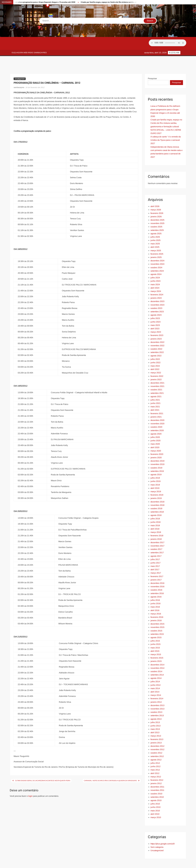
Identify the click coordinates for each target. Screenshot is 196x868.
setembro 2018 (157, 501)
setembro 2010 (157, 786)
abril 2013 (155, 721)
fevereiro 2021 (157, 402)
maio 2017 (155, 555)
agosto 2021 (156, 385)
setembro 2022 (157, 341)
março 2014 (156, 684)
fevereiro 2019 (157, 484)
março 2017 (156, 562)
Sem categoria (157, 836)
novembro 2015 (157, 616)
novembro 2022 (157, 334)
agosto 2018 (156, 504)
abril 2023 (155, 317)
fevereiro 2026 (157, 202)
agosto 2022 (156, 344)
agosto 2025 (156, 222)
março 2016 (156, 602)
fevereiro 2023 (157, 324)
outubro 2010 (156, 782)
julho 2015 (155, 630)
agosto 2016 (156, 586)
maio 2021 (155, 395)
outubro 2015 (156, 619)
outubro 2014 (156, 660)
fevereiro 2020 (157, 443)
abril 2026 (155, 195)
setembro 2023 (157, 300)
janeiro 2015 (156, 650)
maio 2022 (155, 355)
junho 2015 (155, 633)
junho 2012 (155, 755)
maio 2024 (155, 273)
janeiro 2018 (156, 528)
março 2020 (156, 440)
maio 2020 (155, 433)
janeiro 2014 (156, 691)
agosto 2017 (156, 545)
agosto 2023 (156, 304)
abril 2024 (155, 277)
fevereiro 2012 (157, 769)
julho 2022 (155, 348)
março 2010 (156, 806)
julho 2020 (155, 426)
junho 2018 (155, 511)
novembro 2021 (157, 375)
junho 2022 (155, 351)
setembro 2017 (157, 541)
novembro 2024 (157, 253)
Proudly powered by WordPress (81, 864)
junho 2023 (155, 311)
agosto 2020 (156, 423)
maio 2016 (155, 596)
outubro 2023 (156, 297)
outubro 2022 (156, 338)
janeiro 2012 (156, 772)
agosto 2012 (156, 748)
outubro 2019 (156, 457)
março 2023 (156, 321)
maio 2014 (155, 677)
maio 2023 (155, 314)
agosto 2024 (156, 263)
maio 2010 (155, 799)
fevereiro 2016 (157, 606)
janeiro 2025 (156, 246)
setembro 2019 (157, 460)
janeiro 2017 (156, 569)
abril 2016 (155, 599)
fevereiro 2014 (157, 687)
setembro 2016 (157, 582)
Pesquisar (152, 67)
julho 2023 (155, 307)
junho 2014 (155, 674)
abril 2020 (155, 436)
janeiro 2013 (156, 731)
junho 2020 (155, 429)
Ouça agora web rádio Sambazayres (29, 53)
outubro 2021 (156, 378)
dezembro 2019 (157, 450)
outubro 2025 (156, 215)
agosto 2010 (156, 789)
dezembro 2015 (157, 613)
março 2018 (156, 521)
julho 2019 (155, 467)
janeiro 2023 (156, 328)
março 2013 (156, 725)
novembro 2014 (157, 657)
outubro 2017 (156, 538)
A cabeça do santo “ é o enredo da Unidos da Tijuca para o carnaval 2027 (166, 129)
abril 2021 (155, 399)
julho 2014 (155, 670)
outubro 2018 (156, 497)
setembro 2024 (157, 260)
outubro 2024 (156, 256)
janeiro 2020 (156, 446)
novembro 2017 (157, 535)
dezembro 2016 (157, 572)
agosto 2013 (156, 708)
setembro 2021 (157, 382)
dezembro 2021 (157, 372)
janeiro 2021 (156, 406)
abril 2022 (155, 358)
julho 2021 (155, 389)
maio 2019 (155, 474)
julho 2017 (155, 548)
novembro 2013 (157, 698)
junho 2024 (155, 270)
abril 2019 (155, 477)
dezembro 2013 (157, 694)
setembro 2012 (157, 745)
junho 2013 (155, 714)
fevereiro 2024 (157, 283)
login (30, 785)
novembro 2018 (157, 494)
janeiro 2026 (156, 205)
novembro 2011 (157, 779)
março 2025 (156, 239)
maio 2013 (155, 718)
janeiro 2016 (156, 609)
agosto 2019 (156, 463)
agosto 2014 (156, 667)
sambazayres (19, 76)
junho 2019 (155, 470)
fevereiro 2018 (157, 524)
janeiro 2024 (156, 287)
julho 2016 (155, 589)
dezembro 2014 (157, 653)
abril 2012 (155, 762)
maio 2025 (155, 232)
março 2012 (156, 765)
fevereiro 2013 (157, 728)
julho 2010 (155, 793)
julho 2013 (155, 711)
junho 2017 (155, 552)
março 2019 (156, 480)
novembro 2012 (157, 738)
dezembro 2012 (157, 735)
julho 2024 (155, 266)
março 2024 (156, 280)
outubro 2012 (156, 742)
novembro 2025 (157, 212)
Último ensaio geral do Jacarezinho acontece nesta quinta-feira (43, 769)
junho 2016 (155, 592)
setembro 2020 (157, 419)
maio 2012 (155, 759)
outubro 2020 (156, 416)
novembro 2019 (157, 453)
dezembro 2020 (157, 409)
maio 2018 (155, 514)
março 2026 (156, 198)
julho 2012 (155, 752)
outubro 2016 (156, 579)
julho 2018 (155, 507)
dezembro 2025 (157, 209)
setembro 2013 (157, 704)
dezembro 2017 (157, 531)
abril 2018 (155, 518)
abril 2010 (155, 803)
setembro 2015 (157, 623)
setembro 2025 (157, 219)
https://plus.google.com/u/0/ (163, 832)
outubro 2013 (156, 701)
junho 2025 (155, 229)
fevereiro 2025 (157, 243)
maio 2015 (155, 636)
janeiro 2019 (156, 487)
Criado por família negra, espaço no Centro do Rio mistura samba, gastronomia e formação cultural (127, 2)
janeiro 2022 (156, 368)
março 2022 (156, 361)
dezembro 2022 (157, 331)
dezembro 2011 (157, 776)
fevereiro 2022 (157, 365)
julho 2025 (155, 226)
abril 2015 (155, 640)
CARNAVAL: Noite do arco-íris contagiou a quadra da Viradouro (110, 769)
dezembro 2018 (157, 490)
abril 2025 (155, 236)
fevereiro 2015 (157, 647)
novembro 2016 (157, 575)
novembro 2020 (157, 412)
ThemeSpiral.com (120, 864)
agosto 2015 (156, 626)
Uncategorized (20, 68)
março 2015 (156, 643)
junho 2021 (155, 392)
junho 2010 (155, 796)
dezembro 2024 (157, 249)
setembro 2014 (157, 664)
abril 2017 (155, 558)
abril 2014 (155, 681)
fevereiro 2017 (157, 565)
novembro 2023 (157, 294)
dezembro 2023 (157, 290)
